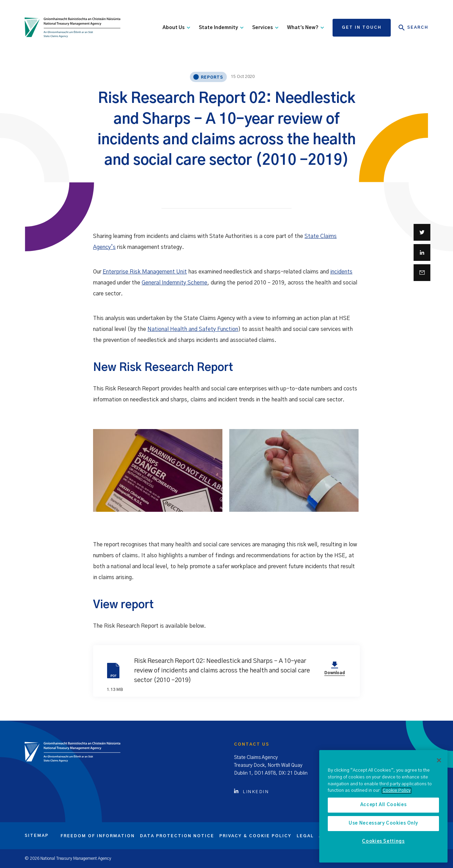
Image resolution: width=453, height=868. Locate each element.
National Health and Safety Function (193, 329)
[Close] (439, 760)
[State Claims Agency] (73, 28)
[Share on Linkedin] (422, 252)
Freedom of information (98, 836)
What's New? (306, 28)
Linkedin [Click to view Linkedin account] (251, 792)
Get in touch (362, 27)
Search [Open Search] (413, 28)
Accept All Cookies (384, 805)
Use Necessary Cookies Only (383, 823)
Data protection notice (177, 836)
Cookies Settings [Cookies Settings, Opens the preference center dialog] (383, 842)
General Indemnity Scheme (174, 283)
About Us (176, 28)
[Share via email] (422, 273)
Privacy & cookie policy (255, 836)
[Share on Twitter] (422, 232)
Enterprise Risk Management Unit (145, 272)
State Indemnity (221, 28)
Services (265, 28)
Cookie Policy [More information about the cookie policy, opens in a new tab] (397, 791)
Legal (305, 836)
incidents (341, 272)
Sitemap (37, 836)
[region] (383, 806)
